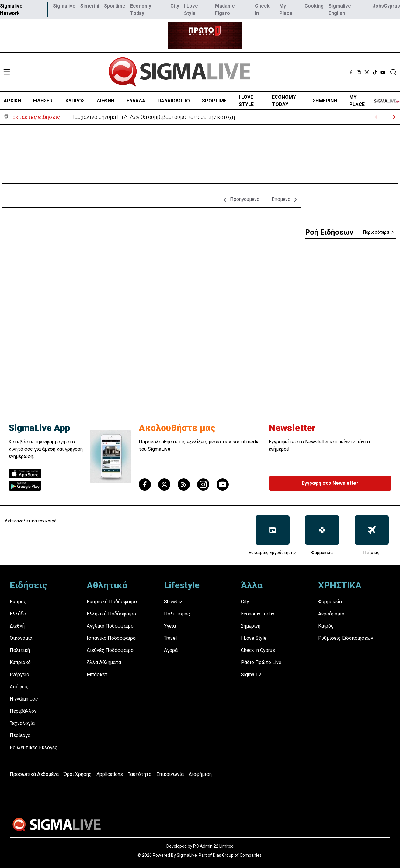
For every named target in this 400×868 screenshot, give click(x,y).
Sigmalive (64, 6)
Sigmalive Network (11, 10)
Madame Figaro (225, 10)
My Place (286, 10)
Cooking (314, 6)
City (175, 6)
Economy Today (141, 10)
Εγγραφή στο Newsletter (330, 483)
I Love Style (191, 10)
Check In (262, 10)
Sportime (115, 6)
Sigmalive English (340, 10)
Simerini (90, 6)
